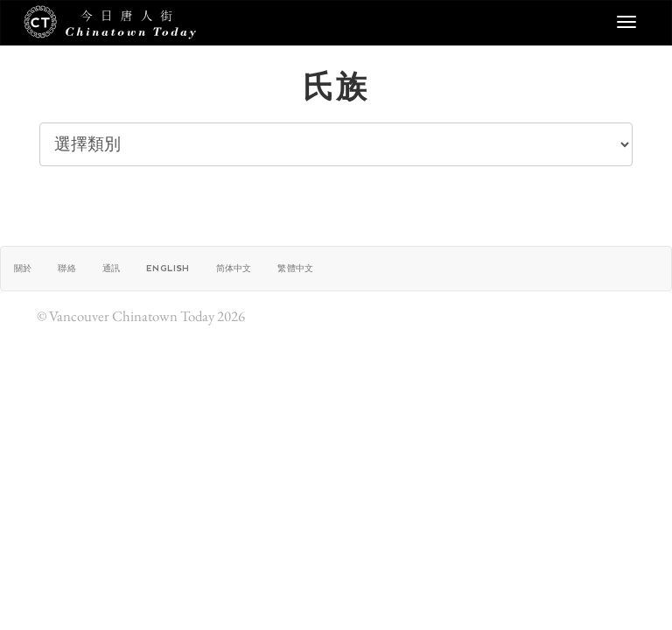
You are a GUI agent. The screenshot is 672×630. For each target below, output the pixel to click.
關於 (23, 268)
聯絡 (66, 268)
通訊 (111, 268)
